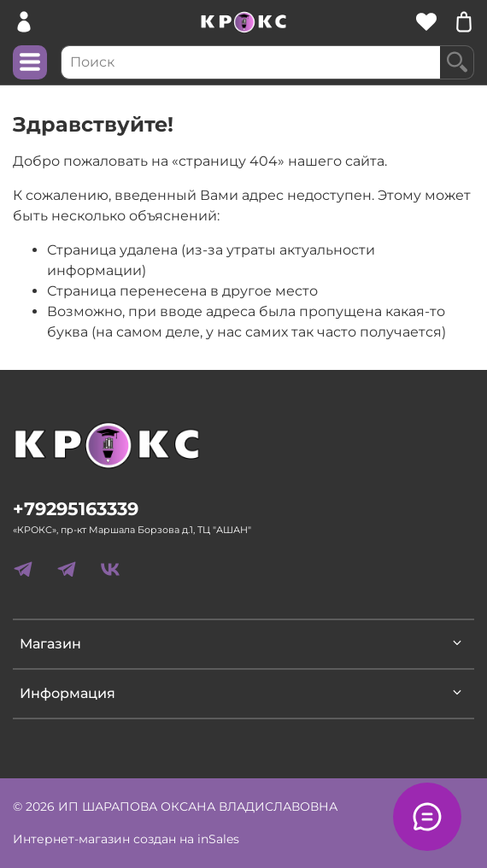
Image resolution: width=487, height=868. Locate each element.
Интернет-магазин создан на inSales (126, 839)
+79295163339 (76, 509)
